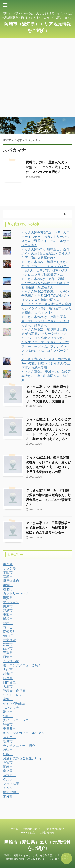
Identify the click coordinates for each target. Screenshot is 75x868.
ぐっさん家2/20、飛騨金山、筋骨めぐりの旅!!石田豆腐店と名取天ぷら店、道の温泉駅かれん (46, 254)
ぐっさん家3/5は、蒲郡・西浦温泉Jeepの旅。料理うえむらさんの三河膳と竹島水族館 (46, 363)
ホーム (14, 829)
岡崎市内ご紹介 (31, 829)
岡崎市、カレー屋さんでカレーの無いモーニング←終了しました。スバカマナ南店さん (48, 167)
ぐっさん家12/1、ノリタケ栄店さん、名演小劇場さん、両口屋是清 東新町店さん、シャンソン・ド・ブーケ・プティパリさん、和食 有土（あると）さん (48, 429)
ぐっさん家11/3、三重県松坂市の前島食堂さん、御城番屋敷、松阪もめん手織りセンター (48, 528)
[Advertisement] (37, 78)
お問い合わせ (47, 833)
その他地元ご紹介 (54, 829)
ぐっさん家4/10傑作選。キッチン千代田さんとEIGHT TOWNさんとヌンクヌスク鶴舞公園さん (46, 296)
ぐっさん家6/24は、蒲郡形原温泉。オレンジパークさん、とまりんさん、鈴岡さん (45, 321)
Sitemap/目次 (28, 833)
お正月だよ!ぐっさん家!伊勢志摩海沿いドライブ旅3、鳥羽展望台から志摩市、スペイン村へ (46, 308)
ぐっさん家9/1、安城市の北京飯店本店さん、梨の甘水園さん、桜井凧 (46, 376)
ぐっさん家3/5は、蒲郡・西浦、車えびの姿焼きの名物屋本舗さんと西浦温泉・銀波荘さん (46, 283)
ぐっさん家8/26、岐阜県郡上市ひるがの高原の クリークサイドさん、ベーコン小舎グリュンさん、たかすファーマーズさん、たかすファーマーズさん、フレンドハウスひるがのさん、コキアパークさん (45, 342)
